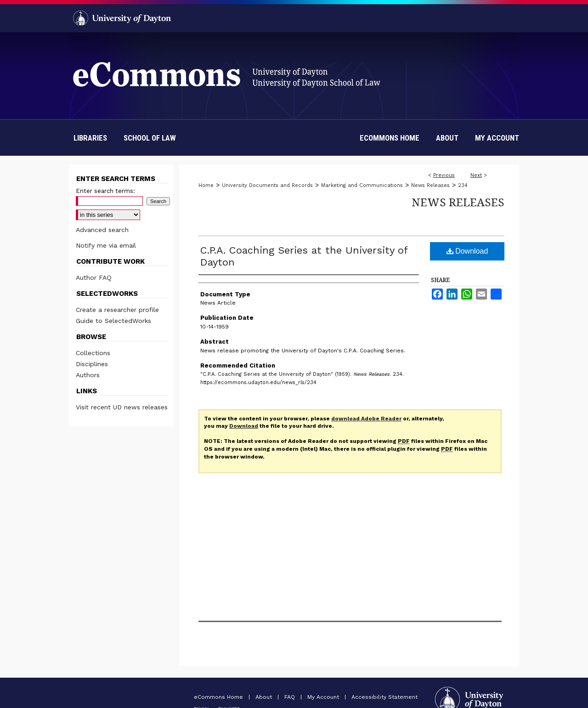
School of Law (150, 138)
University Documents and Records (267, 185)
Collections (93, 353)
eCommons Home (219, 697)
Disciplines (92, 364)
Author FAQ (94, 278)
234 (463, 185)
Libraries (90, 138)
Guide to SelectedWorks (113, 321)
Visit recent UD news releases (122, 407)
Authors (88, 375)
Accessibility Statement (384, 697)
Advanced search (102, 230)
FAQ (291, 697)
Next (476, 175)
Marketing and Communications (362, 185)
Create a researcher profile (117, 310)
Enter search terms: (105, 191)
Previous (444, 175)
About (265, 697)
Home (206, 185)
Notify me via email (106, 245)
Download (467, 251)
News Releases (430, 185)
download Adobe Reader (366, 419)
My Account (324, 697)
